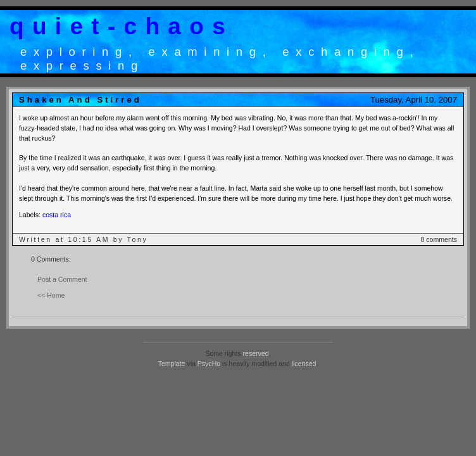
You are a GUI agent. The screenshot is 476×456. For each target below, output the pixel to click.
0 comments (439, 239)
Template (172, 364)
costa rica (57, 215)
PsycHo (209, 364)
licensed (304, 364)
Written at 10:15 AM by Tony (84, 239)
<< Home (51, 295)
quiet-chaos (122, 26)
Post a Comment (62, 279)
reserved (256, 353)
